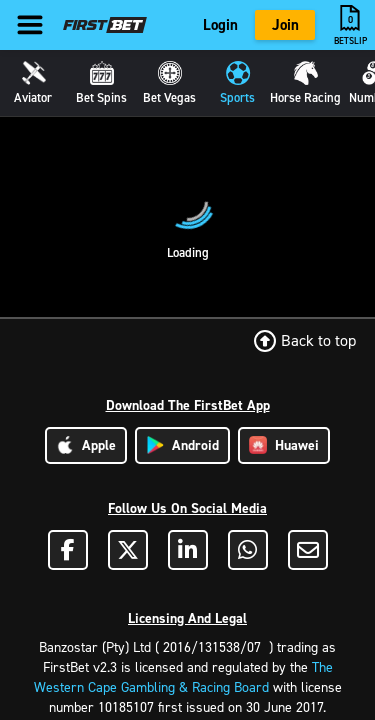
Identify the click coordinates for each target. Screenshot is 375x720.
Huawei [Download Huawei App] (284, 445)
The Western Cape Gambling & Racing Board (183, 677)
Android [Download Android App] (182, 445)
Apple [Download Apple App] (86, 445)
